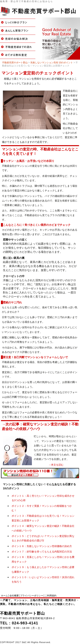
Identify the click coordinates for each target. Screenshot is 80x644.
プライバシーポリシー (32, 596)
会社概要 (14, 596)
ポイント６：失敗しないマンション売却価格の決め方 (42, 546)
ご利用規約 (51, 596)
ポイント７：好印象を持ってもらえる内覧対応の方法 (42, 552)
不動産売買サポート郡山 (22, 613)
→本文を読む (56, 465)
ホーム (4, 596)
